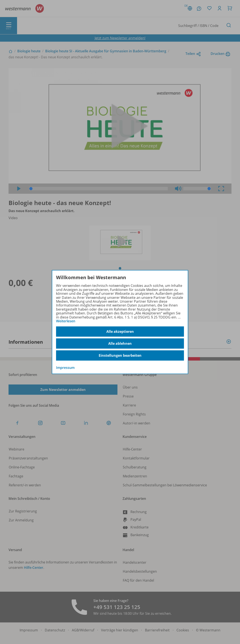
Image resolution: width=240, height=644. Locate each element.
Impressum (65, 368)
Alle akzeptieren (120, 332)
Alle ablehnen (120, 343)
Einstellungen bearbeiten (120, 355)
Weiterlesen (66, 321)
